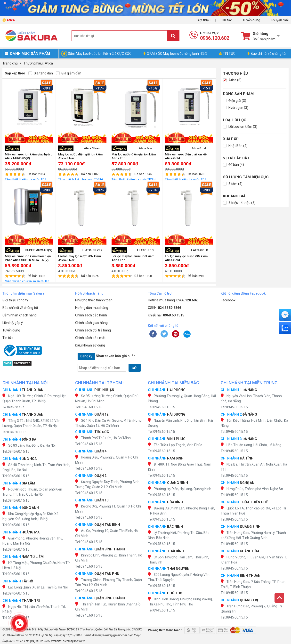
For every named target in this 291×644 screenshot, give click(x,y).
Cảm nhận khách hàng (20, 315)
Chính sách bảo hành (91, 315)
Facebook (228, 300)
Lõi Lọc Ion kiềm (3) (240, 127)
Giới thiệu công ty (15, 300)
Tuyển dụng (251, 20)
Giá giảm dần (69, 73)
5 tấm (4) (233, 184)
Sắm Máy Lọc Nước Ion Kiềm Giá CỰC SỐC (100, 54)
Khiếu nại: (166, 315)
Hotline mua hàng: (173, 300)
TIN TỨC (227, 54)
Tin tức (226, 20)
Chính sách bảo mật (90, 338)
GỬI (135, 368)
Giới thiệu (204, 20)
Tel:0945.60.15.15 (14, 407)
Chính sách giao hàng (91, 323)
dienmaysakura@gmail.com (109, 635)
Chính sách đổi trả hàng (93, 330)
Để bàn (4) (234, 165)
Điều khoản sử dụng (90, 345)
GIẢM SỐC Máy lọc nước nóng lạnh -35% (175, 54)
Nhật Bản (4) (235, 146)
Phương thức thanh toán (94, 300)
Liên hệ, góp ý (13, 323)
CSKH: (165, 308)
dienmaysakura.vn (74, 641)
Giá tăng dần (41, 73)
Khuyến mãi (280, 20)
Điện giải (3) (235, 101)
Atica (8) (232, 80)
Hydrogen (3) (236, 108)
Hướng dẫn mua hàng (92, 308)
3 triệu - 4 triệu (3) (239, 203)
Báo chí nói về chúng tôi (267, 54)
